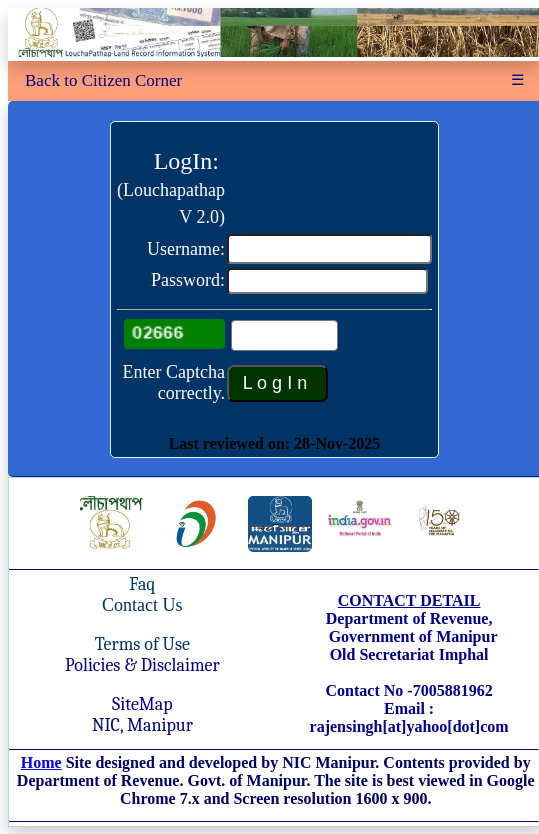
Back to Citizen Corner (103, 80)
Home (41, 762)
